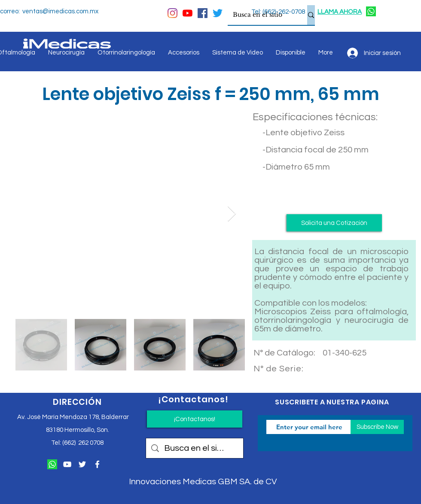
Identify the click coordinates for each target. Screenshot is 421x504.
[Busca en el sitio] (261, 15)
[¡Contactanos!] (195, 419)
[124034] (371, 11)
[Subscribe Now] (377, 427)
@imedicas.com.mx (70, 11)
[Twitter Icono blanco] (82, 464)
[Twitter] (218, 13)
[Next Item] (232, 214)
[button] (334, 223)
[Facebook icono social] (203, 13)
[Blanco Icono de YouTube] (67, 464)
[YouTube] (188, 13)
